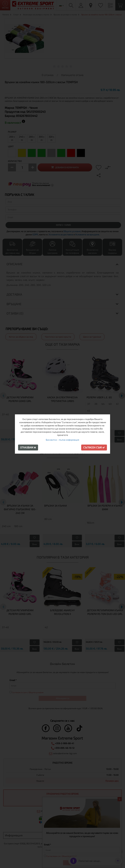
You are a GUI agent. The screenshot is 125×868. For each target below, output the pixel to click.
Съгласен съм (94, 447)
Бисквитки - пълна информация (62, 440)
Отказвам (28, 447)
